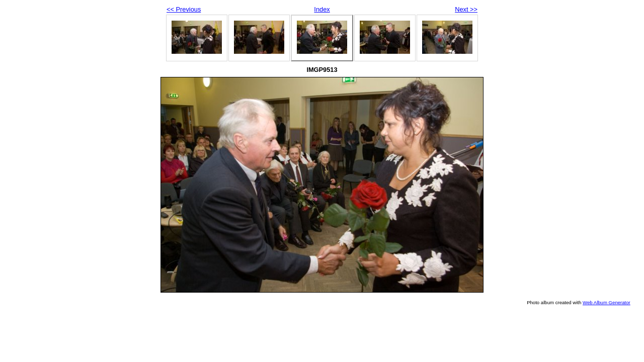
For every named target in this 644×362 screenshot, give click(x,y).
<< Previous (184, 9)
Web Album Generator (607, 302)
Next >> (466, 9)
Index (322, 9)
